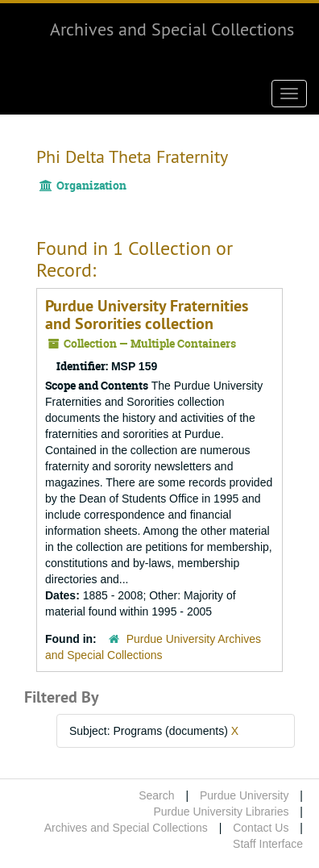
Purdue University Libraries (221, 812)
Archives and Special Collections (172, 29)
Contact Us (261, 828)
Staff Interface (268, 844)
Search (156, 795)
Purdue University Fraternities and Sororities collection (147, 315)
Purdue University (244, 795)
